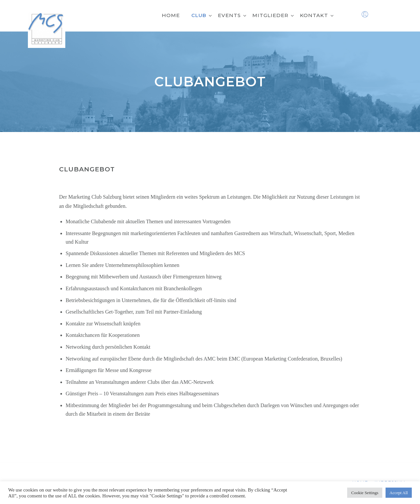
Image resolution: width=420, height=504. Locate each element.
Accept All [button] (399, 493)
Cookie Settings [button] (365, 493)
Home (171, 15)
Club (202, 15)
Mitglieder (273, 15)
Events (232, 15)
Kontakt (317, 15)
